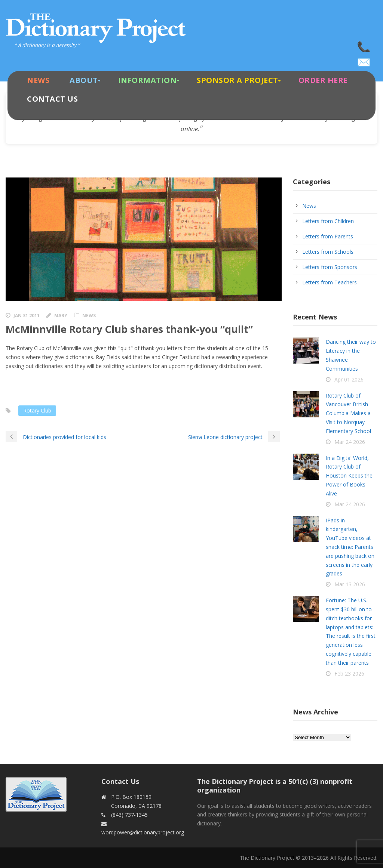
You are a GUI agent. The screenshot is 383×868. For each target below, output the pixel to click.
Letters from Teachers (330, 282)
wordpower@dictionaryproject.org (364, 60)
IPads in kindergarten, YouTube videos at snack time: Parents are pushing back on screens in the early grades (350, 547)
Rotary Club (37, 410)
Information (148, 80)
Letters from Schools (328, 252)
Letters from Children (328, 221)
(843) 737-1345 (364, 45)
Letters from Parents (328, 236)
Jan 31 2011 (27, 316)
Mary (61, 316)
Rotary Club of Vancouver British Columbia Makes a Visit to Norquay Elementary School (348, 413)
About (84, 80)
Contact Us (52, 99)
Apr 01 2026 (349, 379)
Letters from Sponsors (330, 267)
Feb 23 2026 (349, 674)
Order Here (323, 80)
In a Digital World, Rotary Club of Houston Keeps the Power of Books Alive (349, 476)
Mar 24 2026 (350, 442)
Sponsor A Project (238, 80)
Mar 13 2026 (350, 584)
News (38, 80)
